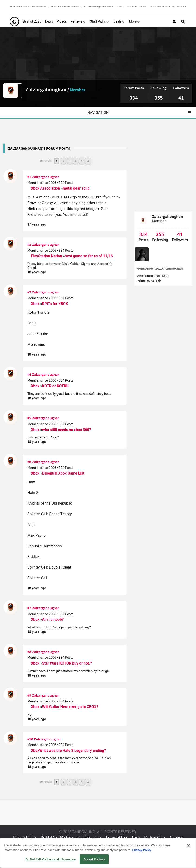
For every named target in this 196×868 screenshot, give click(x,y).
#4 (29, 374)
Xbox (36, 304)
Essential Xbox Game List (63, 473)
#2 (29, 244)
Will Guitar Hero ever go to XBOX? (70, 707)
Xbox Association (46, 188)
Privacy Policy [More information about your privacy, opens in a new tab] (142, 850)
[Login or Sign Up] (174, 22)
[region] (98, 853)
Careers (176, 837)
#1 (29, 177)
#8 (29, 652)
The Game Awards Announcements (28, 7)
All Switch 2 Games (136, 7)
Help (136, 837)
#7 (29, 608)
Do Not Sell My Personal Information (71, 837)
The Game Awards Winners (65, 7)
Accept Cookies (94, 859)
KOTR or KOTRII (55, 386)
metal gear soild (76, 188)
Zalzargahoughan (46, 89)
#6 (29, 462)
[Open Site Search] (183, 22)
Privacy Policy (25, 837)
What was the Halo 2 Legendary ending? (73, 751)
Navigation (142, 112)
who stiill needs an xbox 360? (67, 430)
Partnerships (155, 837)
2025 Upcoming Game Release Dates (103, 7)
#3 (29, 292)
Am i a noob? (53, 619)
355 (159, 98)
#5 (29, 418)
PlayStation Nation (47, 256)
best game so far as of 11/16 (89, 256)
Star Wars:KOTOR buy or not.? (67, 663)
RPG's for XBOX (55, 304)
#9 (29, 695)
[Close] (189, 846)
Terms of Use (116, 837)
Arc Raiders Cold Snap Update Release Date (173, 7)
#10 (30, 739)
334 (134, 98)
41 (181, 98)
